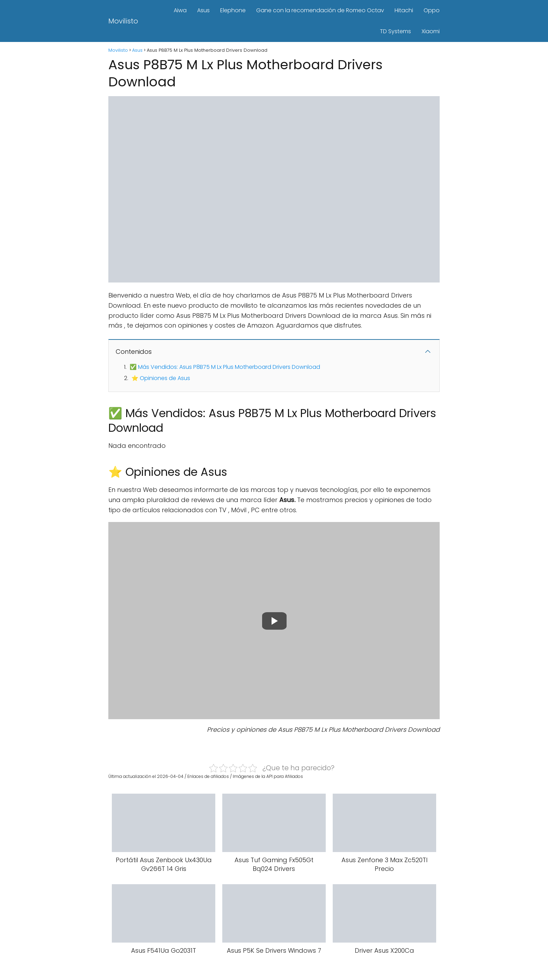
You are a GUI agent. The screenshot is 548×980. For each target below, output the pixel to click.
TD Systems (395, 31)
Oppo (432, 10)
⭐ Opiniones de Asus (161, 378)
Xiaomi (431, 31)
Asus (203, 10)
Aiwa (180, 10)
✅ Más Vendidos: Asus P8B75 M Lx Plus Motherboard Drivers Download (225, 367)
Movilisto (123, 21)
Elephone (233, 10)
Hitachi (404, 10)
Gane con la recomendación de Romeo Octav (320, 10)
